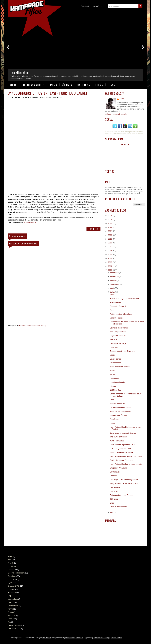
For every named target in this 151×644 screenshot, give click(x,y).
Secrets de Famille (117, 404)
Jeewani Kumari (117, 638)
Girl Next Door (116, 390)
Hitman (113, 386)
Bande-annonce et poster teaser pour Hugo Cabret (48, 93)
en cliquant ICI (30, 222)
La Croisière (115, 487)
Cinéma (53, 85)
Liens (112, 85)
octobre (114, 280)
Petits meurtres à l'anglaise (121, 314)
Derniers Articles (34, 85)
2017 (110, 247)
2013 (110, 262)
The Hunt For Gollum (118, 437)
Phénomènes (115, 302)
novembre (115, 276)
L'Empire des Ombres (119, 328)
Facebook (85, 6)
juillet (113, 292)
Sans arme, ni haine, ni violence (123, 433)
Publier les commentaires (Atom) (33, 326)
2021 (110, 231)
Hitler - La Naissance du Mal (121, 452)
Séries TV (67, 85)
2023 (110, 223)
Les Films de (13, 606)
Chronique (12, 566)
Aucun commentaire (54, 97)
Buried (112, 370)
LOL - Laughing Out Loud (120, 448)
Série (10, 619)
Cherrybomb (115, 347)
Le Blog (11, 602)
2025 (110, 216)
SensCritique (99, 6)
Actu (30, 97)
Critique (11, 579)
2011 (110, 270)
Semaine (11, 615)
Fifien (122, 99)
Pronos (11, 612)
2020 (110, 235)
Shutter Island (115, 363)
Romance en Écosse (118, 415)
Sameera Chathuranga (102, 638)
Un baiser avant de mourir (120, 408)
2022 (110, 227)
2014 (110, 258)
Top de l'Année (14, 625)
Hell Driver (114, 491)
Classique (12, 576)
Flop (9, 596)
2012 (110, 266)
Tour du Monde (14, 629)
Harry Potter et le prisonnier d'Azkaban (126, 456)
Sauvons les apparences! (120, 411)
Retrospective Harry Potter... (121, 495)
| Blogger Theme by (67, 638)
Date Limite (114, 378)
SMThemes (47, 638)
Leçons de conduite (118, 336)
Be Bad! (113, 374)
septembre (115, 284)
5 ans (10, 556)
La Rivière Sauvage (118, 343)
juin (112, 512)
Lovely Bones (115, 359)
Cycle (10, 583)
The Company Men (118, 332)
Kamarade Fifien (30, 638)
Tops (99, 85)
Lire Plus (93, 229)
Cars (112, 400)
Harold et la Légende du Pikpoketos (124, 298)
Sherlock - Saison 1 (118, 306)
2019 (110, 239)
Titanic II (113, 339)
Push (112, 310)
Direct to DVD (13, 586)
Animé (10, 563)
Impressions (13, 599)
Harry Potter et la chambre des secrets (126, 464)
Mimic (112, 355)
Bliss (112, 503)
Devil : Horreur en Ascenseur (122, 460)
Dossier (42, 97)
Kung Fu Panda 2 (117, 441)
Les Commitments (117, 382)
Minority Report (116, 318)
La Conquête (115, 472)
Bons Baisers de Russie (120, 367)
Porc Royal (114, 419)
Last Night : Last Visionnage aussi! (124, 480)
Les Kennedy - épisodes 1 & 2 (122, 445)
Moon (112, 295)
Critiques (84, 85)
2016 (110, 251)
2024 (110, 220)
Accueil (14, 85)
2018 (110, 243)
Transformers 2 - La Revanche (122, 351)
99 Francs (114, 499)
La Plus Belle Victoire (119, 507)
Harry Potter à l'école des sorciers (124, 483)
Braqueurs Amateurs (118, 468)
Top (9, 622)
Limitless (113, 476)
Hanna (112, 423)
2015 (110, 254)
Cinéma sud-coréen (16, 573)
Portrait (11, 609)
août (112, 288)
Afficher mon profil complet (116, 114)
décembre (115, 273)
